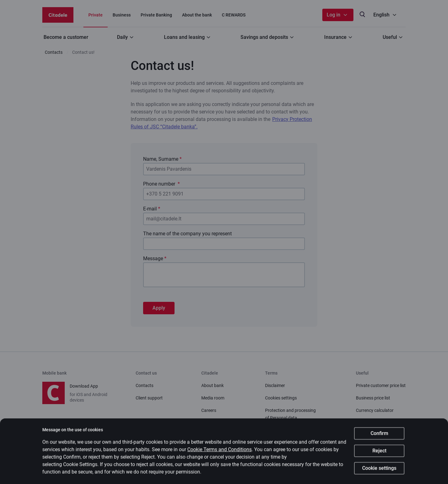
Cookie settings (379, 471)
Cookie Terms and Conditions (219, 453)
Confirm (379, 437)
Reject (379, 454)
